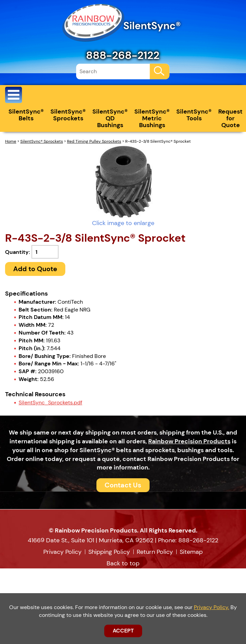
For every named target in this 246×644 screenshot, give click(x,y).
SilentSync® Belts (26, 115)
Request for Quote (230, 118)
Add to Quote (35, 269)
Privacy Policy (62, 552)
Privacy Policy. (211, 607)
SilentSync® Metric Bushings (152, 118)
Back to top (123, 563)
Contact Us (123, 485)
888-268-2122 (123, 55)
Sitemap (191, 552)
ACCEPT (123, 631)
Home (11, 141)
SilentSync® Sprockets (68, 115)
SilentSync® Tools (194, 115)
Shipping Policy (109, 552)
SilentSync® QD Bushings (110, 118)
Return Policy (155, 552)
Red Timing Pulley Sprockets (94, 141)
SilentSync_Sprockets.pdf (50, 402)
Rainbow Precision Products (189, 441)
